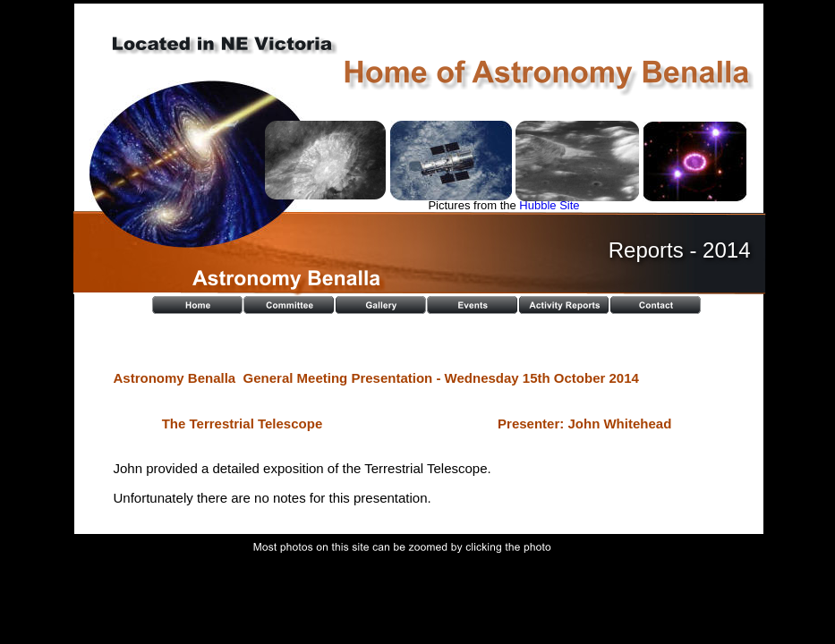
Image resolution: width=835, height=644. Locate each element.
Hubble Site (549, 205)
